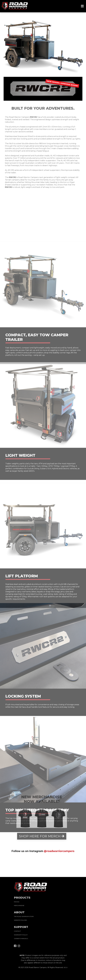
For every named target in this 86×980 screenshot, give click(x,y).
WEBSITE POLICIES (20, 920)
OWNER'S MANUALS (21, 939)
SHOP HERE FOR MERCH (42, 836)
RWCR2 (17, 902)
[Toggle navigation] (82, 6)
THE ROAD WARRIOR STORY (24, 916)
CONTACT (17, 931)
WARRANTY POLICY (21, 935)
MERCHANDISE (19, 905)
